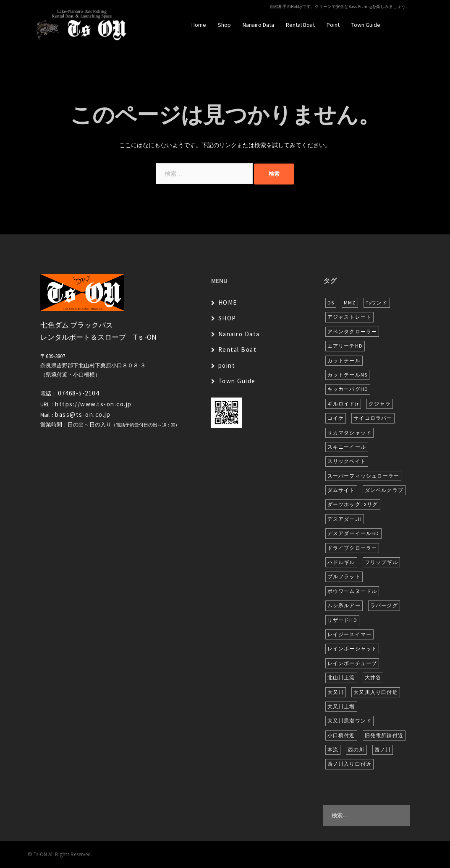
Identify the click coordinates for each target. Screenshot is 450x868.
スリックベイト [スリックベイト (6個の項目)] (347, 461)
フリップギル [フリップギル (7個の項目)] (381, 562)
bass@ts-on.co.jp (83, 415)
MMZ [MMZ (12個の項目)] (350, 303)
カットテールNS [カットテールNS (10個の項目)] (348, 375)
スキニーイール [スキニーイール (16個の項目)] (347, 447)
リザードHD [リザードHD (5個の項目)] (342, 620)
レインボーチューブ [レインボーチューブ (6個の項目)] (352, 663)
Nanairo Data (258, 25)
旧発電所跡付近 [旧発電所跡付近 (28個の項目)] (384, 735)
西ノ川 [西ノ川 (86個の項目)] (383, 750)
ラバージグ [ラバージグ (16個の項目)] (384, 605)
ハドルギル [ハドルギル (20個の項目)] (341, 562)
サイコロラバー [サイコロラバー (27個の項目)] (373, 418)
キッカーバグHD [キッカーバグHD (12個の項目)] (348, 389)
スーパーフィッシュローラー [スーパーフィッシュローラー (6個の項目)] (364, 476)
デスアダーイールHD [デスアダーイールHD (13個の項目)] (353, 533)
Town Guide (366, 25)
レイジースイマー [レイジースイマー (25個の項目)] (350, 634)
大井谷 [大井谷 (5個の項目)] (373, 677)
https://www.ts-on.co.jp (93, 404)
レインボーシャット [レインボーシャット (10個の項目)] (352, 648)
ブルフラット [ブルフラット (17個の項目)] (344, 576)
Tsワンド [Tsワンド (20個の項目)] (377, 303)
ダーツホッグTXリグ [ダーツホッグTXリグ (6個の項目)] (353, 504)
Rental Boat (300, 25)
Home (199, 25)
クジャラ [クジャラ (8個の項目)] (380, 404)
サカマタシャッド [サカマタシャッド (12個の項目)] (350, 433)
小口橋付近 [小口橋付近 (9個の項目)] (341, 735)
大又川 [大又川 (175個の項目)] (336, 692)
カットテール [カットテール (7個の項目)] (344, 360)
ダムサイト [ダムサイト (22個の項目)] (341, 490)
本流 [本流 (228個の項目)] (333, 750)
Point (333, 25)
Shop (224, 25)
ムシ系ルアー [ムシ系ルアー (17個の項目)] (344, 605)
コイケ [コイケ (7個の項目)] (336, 418)
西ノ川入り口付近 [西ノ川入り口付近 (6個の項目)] (350, 764)
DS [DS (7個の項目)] (331, 303)
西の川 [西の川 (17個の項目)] (356, 750)
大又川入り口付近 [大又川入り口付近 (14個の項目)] (376, 692)
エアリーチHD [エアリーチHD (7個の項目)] (345, 346)
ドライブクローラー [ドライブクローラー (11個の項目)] (352, 548)
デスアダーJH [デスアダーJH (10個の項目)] (345, 519)
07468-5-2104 (78, 393)
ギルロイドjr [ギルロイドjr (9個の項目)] (343, 404)
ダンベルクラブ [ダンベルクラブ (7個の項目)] (384, 490)
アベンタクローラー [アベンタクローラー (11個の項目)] (352, 331)
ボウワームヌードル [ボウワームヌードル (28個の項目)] (352, 591)
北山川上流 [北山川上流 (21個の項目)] (341, 677)
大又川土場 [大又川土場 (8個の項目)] (341, 706)
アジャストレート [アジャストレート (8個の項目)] (350, 317)
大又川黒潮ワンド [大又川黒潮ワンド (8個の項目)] (350, 721)
